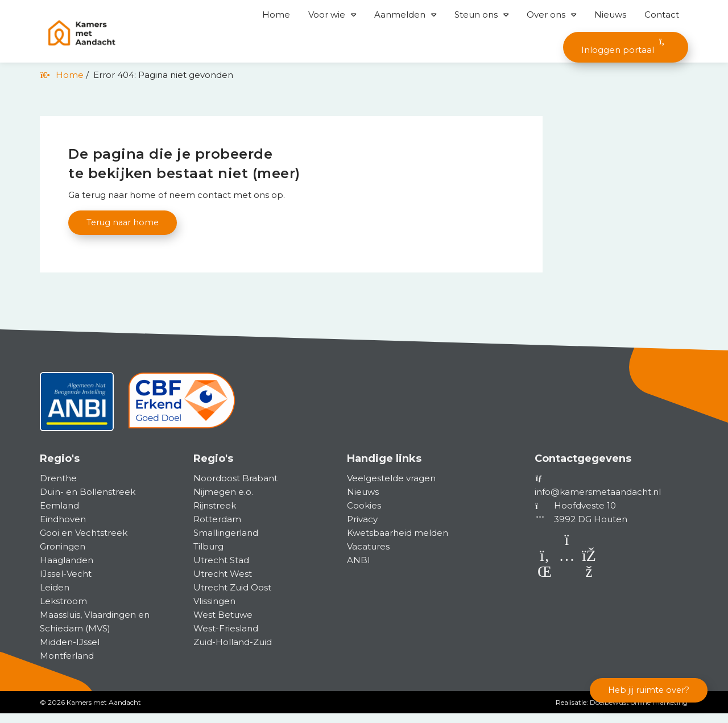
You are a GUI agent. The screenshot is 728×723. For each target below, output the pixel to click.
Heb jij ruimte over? (647, 689)
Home (276, 15)
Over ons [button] (546, 15)
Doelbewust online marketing (639, 712)
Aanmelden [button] (400, 15)
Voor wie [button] (327, 15)
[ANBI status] (77, 416)
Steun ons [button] (476, 15)
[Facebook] (589, 583)
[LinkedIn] (546, 583)
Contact (662, 15)
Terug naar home (124, 223)
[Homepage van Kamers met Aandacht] (82, 34)
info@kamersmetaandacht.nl (598, 501)
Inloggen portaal (626, 46)
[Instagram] (568, 583)
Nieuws (610, 15)
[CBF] (182, 416)
